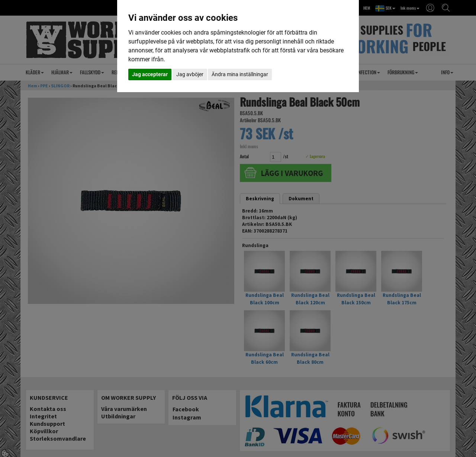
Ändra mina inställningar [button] (240, 74)
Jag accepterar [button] (150, 74)
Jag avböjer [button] (190, 74)
